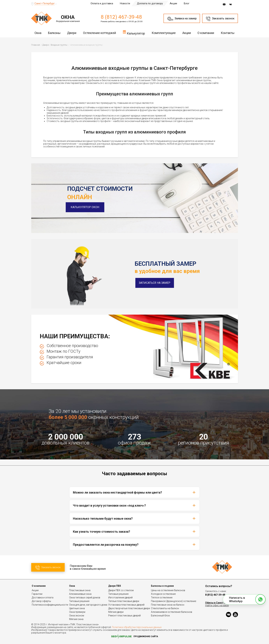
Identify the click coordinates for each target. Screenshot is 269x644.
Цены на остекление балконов (168, 590)
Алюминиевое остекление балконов (172, 612)
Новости (125, 3)
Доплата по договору (150, 3)
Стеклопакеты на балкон (165, 608)
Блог (187, 3)
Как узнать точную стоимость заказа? (134, 531)
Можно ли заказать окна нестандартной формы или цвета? (134, 492)
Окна (38, 33)
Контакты (228, 33)
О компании (206, 33)
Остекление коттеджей (100, 33)
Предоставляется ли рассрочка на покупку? (134, 545)
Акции (173, 3)
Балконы (54, 33)
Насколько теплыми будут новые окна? (134, 518)
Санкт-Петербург (45, 3)
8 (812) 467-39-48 (121, 17)
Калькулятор (134, 32)
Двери (72, 33)
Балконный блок (160, 616)
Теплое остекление (162, 598)
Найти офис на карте (217, 605)
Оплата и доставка (102, 3)
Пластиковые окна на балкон (168, 605)
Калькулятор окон (86, 207)
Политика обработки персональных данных (137, 627)
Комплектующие (164, 33)
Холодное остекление (163, 594)
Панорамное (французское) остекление (174, 601)
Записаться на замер (155, 283)
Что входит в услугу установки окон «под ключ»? (134, 505)
